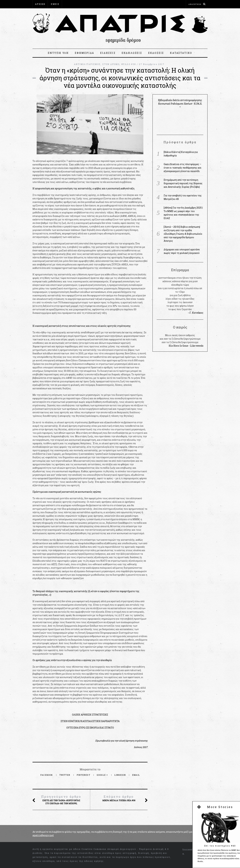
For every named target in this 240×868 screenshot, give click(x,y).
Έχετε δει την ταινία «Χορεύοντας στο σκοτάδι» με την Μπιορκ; (61, 800)
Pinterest (84, 775)
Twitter (65, 775)
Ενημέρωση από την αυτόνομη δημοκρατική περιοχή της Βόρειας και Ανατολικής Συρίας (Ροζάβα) (183, 183)
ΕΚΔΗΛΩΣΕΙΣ (132, 53)
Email (136, 775)
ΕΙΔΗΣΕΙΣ (108, 53)
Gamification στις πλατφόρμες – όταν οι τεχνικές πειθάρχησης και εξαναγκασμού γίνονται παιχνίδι (182, 168)
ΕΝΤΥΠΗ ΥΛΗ (58, 53)
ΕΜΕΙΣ (55, 4)
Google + (103, 775)
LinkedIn (120, 775)
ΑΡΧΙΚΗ (40, 4)
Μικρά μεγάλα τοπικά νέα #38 (119, 798)
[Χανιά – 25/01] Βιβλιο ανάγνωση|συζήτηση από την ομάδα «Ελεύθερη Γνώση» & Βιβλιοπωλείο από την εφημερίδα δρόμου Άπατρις (183, 234)
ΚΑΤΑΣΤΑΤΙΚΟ (181, 53)
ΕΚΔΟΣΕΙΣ (156, 53)
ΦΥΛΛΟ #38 (129, 64)
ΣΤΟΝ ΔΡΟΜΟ (111, 64)
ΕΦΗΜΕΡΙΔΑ (84, 53)
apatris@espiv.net (43, 835)
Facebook (47, 775)
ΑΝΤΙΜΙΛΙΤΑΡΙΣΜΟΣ (87, 64)
